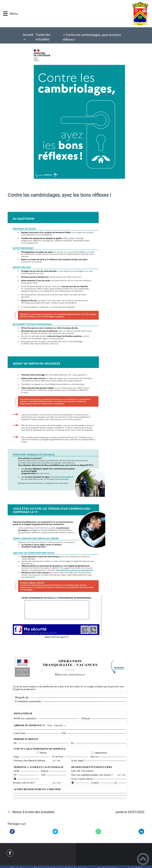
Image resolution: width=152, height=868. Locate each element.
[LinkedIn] (141, 831)
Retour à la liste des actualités (34, 812)
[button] (5, 14)
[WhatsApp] (98, 831)
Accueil (28, 35)
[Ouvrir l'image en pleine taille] (76, 116)
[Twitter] (55, 831)
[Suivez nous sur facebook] (10, 853)
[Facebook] (12, 831)
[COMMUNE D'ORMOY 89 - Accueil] (86, 14)
